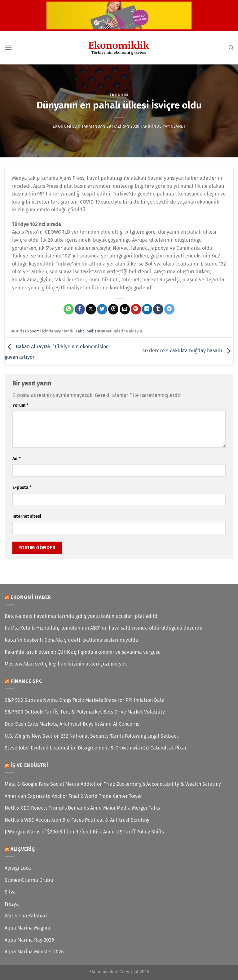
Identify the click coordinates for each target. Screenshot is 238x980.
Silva (10, 892)
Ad (16, 459)
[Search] (231, 48)
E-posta (22, 488)
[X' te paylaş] (91, 309)
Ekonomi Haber (31, 597)
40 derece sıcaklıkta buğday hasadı (188, 351)
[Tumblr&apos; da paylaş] (158, 309)
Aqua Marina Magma (27, 928)
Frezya (12, 904)
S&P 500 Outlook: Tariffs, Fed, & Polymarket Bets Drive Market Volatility (85, 712)
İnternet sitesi (27, 516)
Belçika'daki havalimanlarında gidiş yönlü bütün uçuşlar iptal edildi (82, 616)
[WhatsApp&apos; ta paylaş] (69, 309)
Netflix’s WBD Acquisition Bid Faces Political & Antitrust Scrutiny (77, 820)
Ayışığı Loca (18, 868)
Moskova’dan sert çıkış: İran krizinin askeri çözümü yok (66, 664)
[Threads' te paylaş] (113, 309)
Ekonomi (119, 95)
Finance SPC (26, 681)
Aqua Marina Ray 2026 (29, 940)
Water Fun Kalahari (26, 916)
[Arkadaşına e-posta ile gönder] (125, 309)
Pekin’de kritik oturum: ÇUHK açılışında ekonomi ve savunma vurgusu (83, 652)
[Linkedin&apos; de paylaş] (147, 309)
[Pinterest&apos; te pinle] (136, 309)
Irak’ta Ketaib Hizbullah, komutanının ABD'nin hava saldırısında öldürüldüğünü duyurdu (104, 628)
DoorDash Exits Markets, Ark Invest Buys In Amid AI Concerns (72, 724)
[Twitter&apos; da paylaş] (102, 309)
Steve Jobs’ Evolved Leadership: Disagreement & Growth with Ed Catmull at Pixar (96, 748)
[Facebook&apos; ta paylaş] (80, 309)
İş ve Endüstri (29, 765)
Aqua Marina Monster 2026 (34, 952)
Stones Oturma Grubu (29, 880)
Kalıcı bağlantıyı (90, 331)
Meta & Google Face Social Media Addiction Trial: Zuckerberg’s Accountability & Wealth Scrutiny (113, 784)
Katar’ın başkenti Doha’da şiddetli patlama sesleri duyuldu (71, 640)
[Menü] (8, 48)
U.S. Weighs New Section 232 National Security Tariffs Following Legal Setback (92, 736)
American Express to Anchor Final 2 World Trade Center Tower (73, 796)
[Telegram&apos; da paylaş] (169, 309)
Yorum (20, 405)
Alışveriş (23, 849)
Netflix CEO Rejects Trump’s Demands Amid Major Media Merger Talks (82, 808)
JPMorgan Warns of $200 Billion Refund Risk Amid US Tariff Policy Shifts (84, 832)
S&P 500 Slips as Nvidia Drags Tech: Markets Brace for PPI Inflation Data (85, 700)
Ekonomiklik (66, 126)
